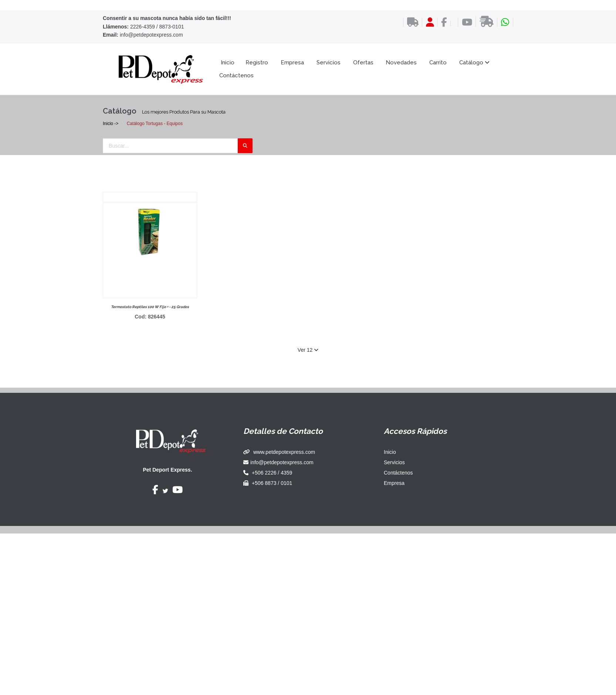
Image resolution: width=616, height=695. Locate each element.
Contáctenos (236, 75)
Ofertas (363, 63)
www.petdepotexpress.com (284, 452)
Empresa (292, 63)
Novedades (401, 63)
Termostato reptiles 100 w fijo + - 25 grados (150, 307)
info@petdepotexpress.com (151, 35)
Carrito (438, 63)
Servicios (329, 63)
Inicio (228, 63)
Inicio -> (111, 124)
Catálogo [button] (474, 63)
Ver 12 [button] (308, 350)
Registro (257, 63)
